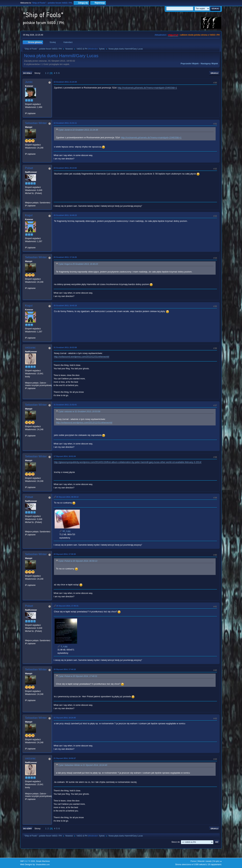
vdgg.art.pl (173, 35)
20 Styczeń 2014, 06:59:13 (67, 497)
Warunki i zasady (205, 861)
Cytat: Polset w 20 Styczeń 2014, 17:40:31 (78, 676)
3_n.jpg (62, 646)
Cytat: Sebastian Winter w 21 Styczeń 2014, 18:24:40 (83, 765)
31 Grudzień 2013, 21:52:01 (65, 405)
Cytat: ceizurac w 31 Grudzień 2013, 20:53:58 (79, 412)
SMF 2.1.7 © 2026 (28, 861)
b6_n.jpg (65, 531)
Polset (29, 168)
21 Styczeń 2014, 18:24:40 (65, 718)
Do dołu (27, 73)
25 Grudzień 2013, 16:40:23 (65, 215)
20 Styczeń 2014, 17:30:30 (65, 554)
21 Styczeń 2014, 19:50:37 (65, 758)
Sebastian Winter (36, 123)
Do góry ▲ (218, 861)
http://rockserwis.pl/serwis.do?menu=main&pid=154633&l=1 (147, 88)
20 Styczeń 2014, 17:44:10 (65, 669)
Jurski (29, 82)
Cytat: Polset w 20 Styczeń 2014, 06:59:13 (78, 561)
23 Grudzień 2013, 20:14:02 (65, 168)
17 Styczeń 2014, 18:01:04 (65, 456)
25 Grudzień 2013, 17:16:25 (65, 257)
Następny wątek (209, 63)
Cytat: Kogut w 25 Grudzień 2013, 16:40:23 (78, 264)
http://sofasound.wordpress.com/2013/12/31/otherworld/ (82, 357)
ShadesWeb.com (43, 864)
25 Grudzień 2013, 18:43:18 (65, 305)
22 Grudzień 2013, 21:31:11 (65, 123)
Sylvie (102, 49)
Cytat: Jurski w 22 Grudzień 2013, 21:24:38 (78, 130)
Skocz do (176, 842)
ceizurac (30, 348)
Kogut (29, 215)
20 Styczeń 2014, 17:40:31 (67, 606)
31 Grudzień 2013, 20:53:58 (65, 347)
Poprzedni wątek (190, 63)
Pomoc (193, 861)
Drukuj (214, 73)
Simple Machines (43, 861)
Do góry (28, 829)
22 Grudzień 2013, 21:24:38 (65, 82)
